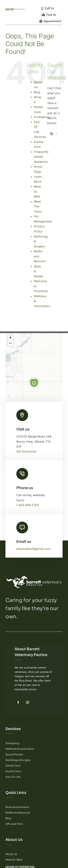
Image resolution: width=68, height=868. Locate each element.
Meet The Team (38, 206)
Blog (37, 92)
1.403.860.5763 (28, 505)
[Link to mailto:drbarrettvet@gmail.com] (22, 528)
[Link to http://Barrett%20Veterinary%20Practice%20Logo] (22, 415)
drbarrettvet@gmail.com (33, 549)
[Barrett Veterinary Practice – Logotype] (15, 9)
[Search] (52, 134)
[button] (34, 383)
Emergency (42, 117)
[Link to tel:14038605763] (22, 474)
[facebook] (18, 702)
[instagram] (27, 702)
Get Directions (26, 451)
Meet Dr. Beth (37, 191)
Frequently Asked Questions (41, 157)
